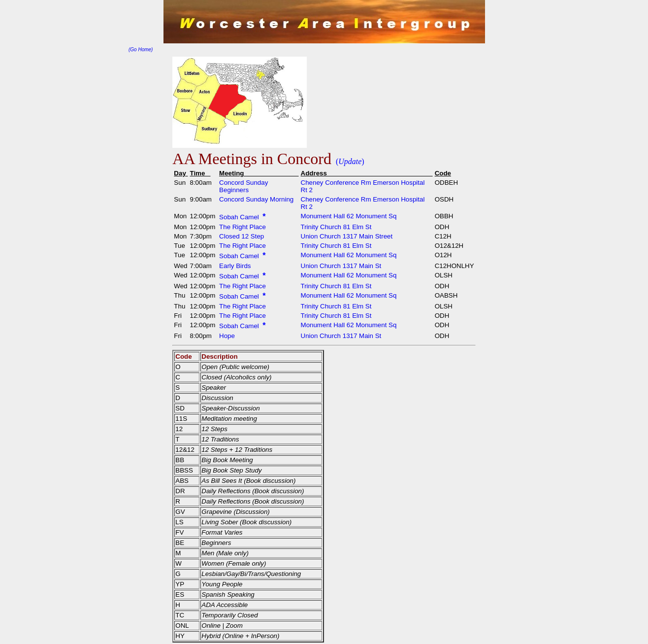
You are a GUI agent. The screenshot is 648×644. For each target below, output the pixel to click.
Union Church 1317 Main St (341, 266)
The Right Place (243, 227)
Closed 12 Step (242, 236)
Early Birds (235, 266)
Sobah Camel (240, 217)
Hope (227, 336)
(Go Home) (141, 50)
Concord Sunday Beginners (243, 186)
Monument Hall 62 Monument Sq (349, 216)
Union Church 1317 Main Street (347, 236)
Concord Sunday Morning (256, 199)
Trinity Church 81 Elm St (336, 227)
